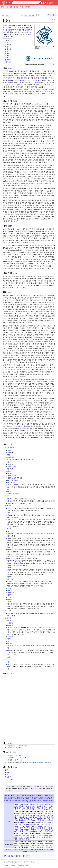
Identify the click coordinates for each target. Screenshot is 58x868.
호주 (16, 28)
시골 (42, 824)
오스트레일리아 (14, 71)
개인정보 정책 (6, 865)
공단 (34, 806)
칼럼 (11, 7)
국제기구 (29, 30)
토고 (9, 613)
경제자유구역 (34, 804)
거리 (21, 804)
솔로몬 (30, 80)
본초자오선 (40, 843)
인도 (4, 73)
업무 (42, 850)
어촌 (49, 826)
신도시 (22, 826)
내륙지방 (45, 810)
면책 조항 (20, 865)
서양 (39, 845)
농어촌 (16, 812)
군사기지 (17, 810)
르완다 (9, 570)
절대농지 (48, 830)
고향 (16, 806)
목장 (39, 817)
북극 (46, 843)
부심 (49, 819)
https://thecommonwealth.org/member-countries (35, 762)
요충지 (33, 828)
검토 (35, 787)
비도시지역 (27, 821)
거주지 (26, 804)
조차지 (27, 832)
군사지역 (24, 810)
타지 (51, 835)
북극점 (17, 845)
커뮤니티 (27, 7)
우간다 (46, 73)
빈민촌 (34, 821)
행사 (32, 851)
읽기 (22, 15)
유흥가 (16, 830)
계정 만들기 (42, 3)
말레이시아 (37, 71)
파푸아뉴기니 (37, 80)
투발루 (17, 80)
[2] (17, 220)
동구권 (48, 842)
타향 (16, 837)
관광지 (19, 808)
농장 (21, 812)
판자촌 (39, 837)
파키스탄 (10, 520)
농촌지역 (35, 812)
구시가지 (45, 808)
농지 (25, 812)
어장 (45, 826)
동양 (25, 843)
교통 (22, 850)
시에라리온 (32, 73)
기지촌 (34, 810)
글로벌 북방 (27, 842)
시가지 (37, 824)
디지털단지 (32, 815)
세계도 (48, 845)
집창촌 (39, 833)
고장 (50, 804)
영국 (28, 25)
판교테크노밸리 (30, 837)
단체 (38, 850)
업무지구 (23, 828)
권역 (30, 810)
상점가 (19, 824)
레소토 (28, 76)
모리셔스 (38, 76)
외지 (28, 828)
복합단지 (39, 819)
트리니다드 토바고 (13, 494)
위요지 (50, 828)
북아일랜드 (11, 453)
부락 (45, 819)
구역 (50, 808)
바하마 (43, 76)
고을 (46, 804)
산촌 (31, 823)
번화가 (21, 819)
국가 (18, 30)
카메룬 (9, 602)
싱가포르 (43, 71)
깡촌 (39, 810)
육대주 (26, 847)
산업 (32, 850)
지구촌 (17, 833)
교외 (34, 808)
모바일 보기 (26, 865)
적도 (43, 847)
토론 (7, 15)
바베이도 (33, 78)
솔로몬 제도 (11, 637)
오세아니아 (9, 618)
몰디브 (9, 501)
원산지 (39, 828)
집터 (44, 833)
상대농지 (44, 823)
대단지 (17, 813)
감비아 (38, 73)
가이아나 (51, 78)
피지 (21, 80)
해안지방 (27, 839)
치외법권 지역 (35, 835)
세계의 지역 (26, 856)
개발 (14, 850)
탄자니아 (52, 73)
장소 (42, 830)
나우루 (25, 80)
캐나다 (11, 28)
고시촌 (41, 804)
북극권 (51, 843)
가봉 (9, 534)
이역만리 (27, 830)
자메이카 (49, 76)
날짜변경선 (35, 842)
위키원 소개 (13, 865)
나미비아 (10, 550)
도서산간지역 (32, 813)
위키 (2, 7)
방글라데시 (50, 71)
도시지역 (47, 813)
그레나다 (10, 464)
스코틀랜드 (11, 457)
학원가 (21, 839)
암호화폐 (25, 851)
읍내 (21, 830)
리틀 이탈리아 (41, 815)
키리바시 (12, 80)
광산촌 (29, 808)
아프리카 (8, 529)
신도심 (27, 826)
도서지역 (40, 813)
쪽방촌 (49, 833)
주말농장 (34, 832)
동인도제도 (32, 843)
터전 (23, 837)
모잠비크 (10, 581)
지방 (22, 833)
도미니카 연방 (12, 467)
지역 (23, 787)
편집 (26, 15)
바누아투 (10, 625)
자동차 (18, 850)
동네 (18, 815)
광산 (24, 808)
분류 (5, 856)
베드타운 (27, 819)
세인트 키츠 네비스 (13, 480)
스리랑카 (9, 73)
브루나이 (8, 506)
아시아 (7, 496)
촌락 (24, 835)
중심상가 (41, 832)
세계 (6, 795)
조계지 (22, 832)
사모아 (9, 628)
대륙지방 (24, 813)
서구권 (28, 845)
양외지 (40, 826)
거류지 (16, 804)
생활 (45, 850)
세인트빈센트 (19, 78)
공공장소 (28, 806)
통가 (7, 80)
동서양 (21, 843)
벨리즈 (9, 473)
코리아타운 (45, 835)
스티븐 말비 (9, 779)
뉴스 (7, 7)
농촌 (30, 812)
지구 (52, 832)
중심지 (47, 832)
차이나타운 (18, 835)
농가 (50, 810)
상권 (39, 823)
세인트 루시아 (12, 476)
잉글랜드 (10, 450)
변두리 (33, 819)
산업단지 (25, 823)
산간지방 (41, 821)
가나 (27, 73)
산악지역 (18, 823)
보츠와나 (15, 76)
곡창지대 (21, 806)
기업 (35, 850)
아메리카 (8, 459)
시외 (50, 824)
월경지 (44, 828)
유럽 (7, 659)
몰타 (31, 71)
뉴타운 (41, 812)
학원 (16, 839)
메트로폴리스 (32, 817)
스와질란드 (22, 76)
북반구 (23, 845)
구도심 (38, 808)
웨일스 (9, 455)
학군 (50, 837)
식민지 (7, 30)
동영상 (16, 7)
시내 (46, 824)
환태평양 (49, 847)
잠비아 (10, 76)
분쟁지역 (20, 821)
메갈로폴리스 (23, 817)
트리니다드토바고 (42, 78)
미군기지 (45, 817)
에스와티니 (11, 595)
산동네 (51, 821)
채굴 (21, 7)
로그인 (51, 3)
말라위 (5, 76)
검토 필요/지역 (12, 856)
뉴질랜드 (21, 28)
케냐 (42, 73)
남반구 (42, 842)
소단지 (25, 824)
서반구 (34, 845)
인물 (29, 851)
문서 (3, 15)
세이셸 (32, 76)
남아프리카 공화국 (13, 561)
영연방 (11, 748)
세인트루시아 (10, 78)
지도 (48, 850)
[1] (5, 96)
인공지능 (10, 850)
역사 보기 (31, 15)
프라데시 (45, 837)
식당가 (16, 826)
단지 (46, 812)
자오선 (39, 847)
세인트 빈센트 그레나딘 (15, 478)
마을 (48, 815)
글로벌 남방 (18, 842)
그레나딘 (27, 78)
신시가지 (34, 826)
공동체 (39, 806)
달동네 (51, 812)
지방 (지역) (28, 833)
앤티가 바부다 (12, 482)
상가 (35, 823)
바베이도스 (11, 469)
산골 (46, 821)
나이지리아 (22, 73)
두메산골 (24, 815)
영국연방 (11, 746)
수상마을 (31, 824)
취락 (28, 835)
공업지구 (45, 806)
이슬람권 (32, 847)
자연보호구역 (35, 830)
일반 (36, 851)
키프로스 (15, 73)
